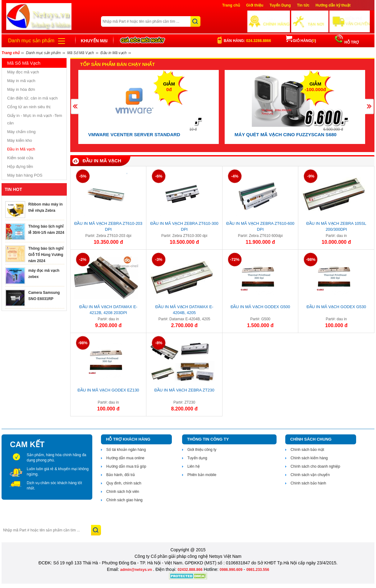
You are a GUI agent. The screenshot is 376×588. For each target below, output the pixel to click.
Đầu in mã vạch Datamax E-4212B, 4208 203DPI (108, 310)
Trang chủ (231, 5)
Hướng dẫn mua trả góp (126, 466)
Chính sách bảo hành (308, 483)
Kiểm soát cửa (20, 158)
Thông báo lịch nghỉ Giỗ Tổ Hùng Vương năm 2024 (46, 255)
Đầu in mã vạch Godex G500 (260, 307)
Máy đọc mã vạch (23, 72)
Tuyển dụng (197, 458)
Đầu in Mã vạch (21, 149)
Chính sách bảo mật (307, 450)
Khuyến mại (94, 41)
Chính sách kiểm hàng (309, 458)
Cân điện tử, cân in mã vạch (32, 98)
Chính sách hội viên (123, 492)
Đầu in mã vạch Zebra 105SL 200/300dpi (336, 226)
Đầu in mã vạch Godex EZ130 (108, 390)
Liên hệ (194, 466)
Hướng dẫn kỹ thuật (333, 5)
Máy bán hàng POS (25, 175)
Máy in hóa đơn (21, 89)
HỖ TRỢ (351, 42)
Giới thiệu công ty (202, 450)
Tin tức (303, 5)
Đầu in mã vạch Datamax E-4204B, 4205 (184, 310)
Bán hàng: (247, 41)
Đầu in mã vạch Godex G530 (336, 307)
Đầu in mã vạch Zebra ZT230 (184, 390)
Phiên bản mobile (202, 475)
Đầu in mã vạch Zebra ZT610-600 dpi (260, 226)
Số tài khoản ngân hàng (126, 450)
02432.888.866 (190, 570)
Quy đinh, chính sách (124, 483)
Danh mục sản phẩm (31, 41)
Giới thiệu (255, 5)
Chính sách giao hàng (124, 500)
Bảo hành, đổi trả (121, 475)
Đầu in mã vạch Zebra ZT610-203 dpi (108, 226)
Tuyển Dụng (280, 5)
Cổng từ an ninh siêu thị (29, 107)
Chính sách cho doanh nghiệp (315, 466)
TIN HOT (13, 189)
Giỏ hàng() (301, 41)
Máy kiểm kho (20, 140)
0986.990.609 (231, 570)
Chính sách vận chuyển (310, 475)
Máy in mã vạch (21, 81)
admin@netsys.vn (137, 570)
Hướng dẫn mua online (125, 458)
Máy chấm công (21, 132)
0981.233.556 (258, 570)
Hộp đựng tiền (20, 167)
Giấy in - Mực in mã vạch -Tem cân (35, 119)
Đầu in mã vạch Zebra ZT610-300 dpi (184, 226)
